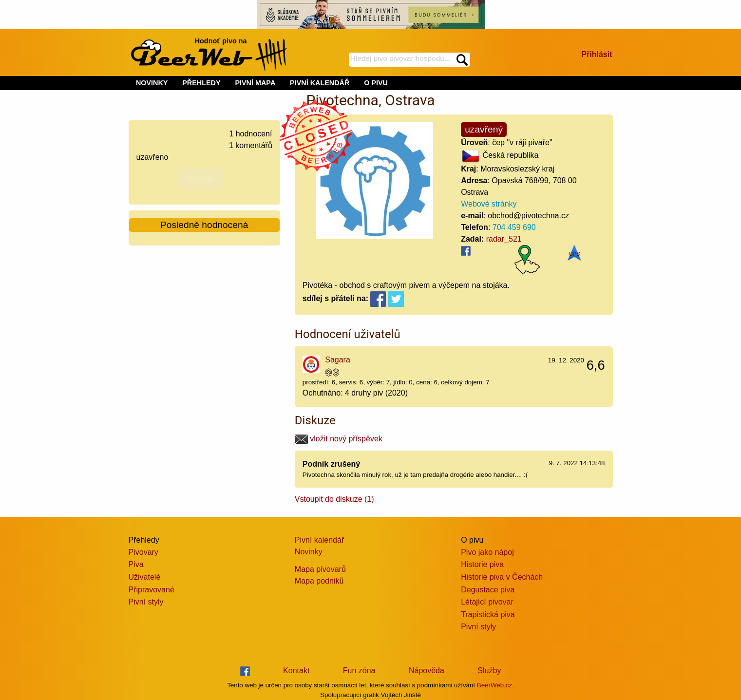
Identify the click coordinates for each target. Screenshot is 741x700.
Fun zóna (359, 671)
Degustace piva (488, 590)
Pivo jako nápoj (487, 552)
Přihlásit (597, 54)
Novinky (309, 552)
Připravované (152, 590)
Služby (489, 671)
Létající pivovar (487, 602)
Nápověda (427, 671)
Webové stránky (489, 204)
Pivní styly (146, 602)
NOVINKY (152, 83)
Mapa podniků (319, 581)
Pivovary (143, 552)
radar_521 (504, 239)
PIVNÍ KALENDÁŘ (320, 83)
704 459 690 (514, 227)
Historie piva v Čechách (502, 577)
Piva (136, 564)
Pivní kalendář (319, 540)
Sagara (338, 360)
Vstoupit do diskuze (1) (334, 499)
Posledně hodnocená (204, 225)
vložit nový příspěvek (339, 439)
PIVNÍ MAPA (255, 83)
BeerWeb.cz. (495, 685)
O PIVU (376, 83)
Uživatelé (145, 577)
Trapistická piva (488, 615)
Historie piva (482, 564)
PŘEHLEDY (201, 83)
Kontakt (296, 671)
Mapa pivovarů (320, 569)
